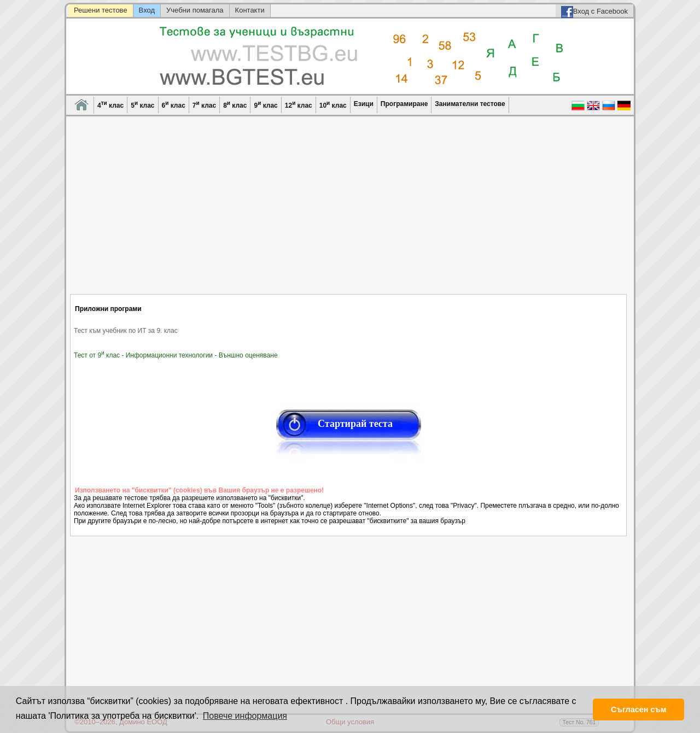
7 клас (204, 105)
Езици (364, 104)
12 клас (299, 105)
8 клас (235, 105)
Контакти (250, 10)
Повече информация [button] (245, 716)
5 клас (142, 105)
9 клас (266, 105)
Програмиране (404, 104)
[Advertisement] (349, 212)
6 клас (174, 105)
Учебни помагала (195, 10)
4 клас (110, 105)
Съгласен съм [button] (638, 709)
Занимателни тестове (470, 104)
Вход (147, 10)
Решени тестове (101, 10)
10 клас (333, 105)
